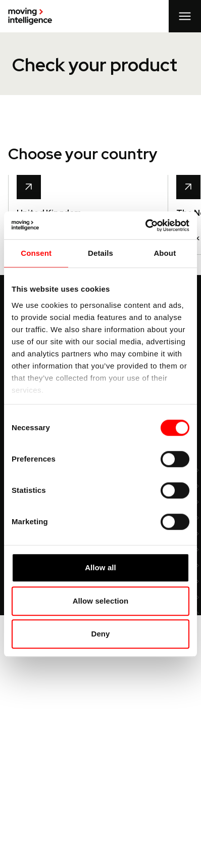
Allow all (100, 567)
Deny (100, 634)
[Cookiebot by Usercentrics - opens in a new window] (145, 225)
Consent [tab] (36, 253)
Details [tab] (100, 253)
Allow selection (101, 601)
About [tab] (165, 253)
